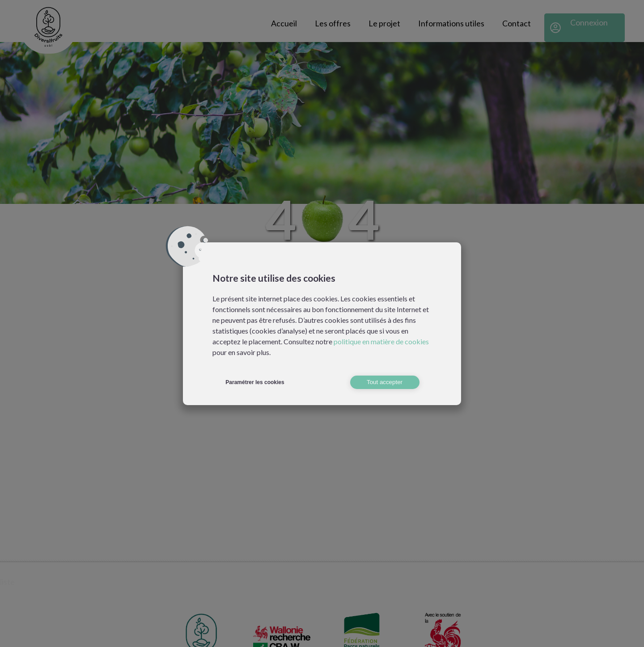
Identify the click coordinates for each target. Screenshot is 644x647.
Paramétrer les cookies (255, 382)
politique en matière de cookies (381, 341)
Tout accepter (385, 382)
